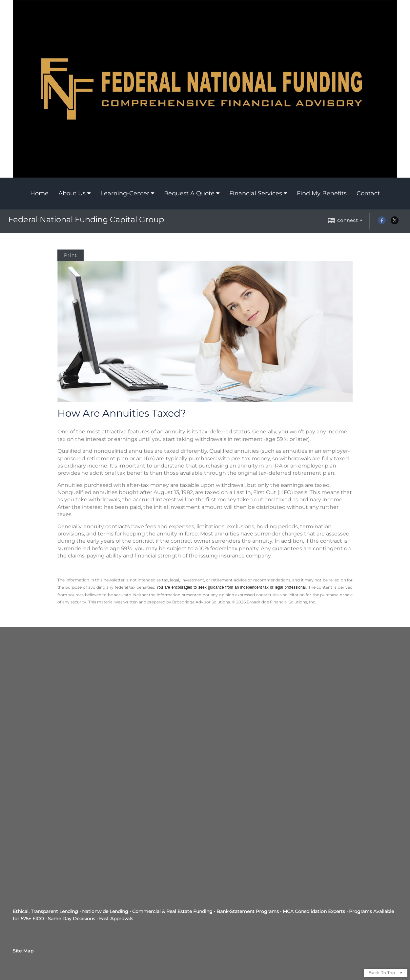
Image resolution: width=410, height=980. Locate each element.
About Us (72, 193)
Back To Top (386, 973)
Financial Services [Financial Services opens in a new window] (256, 193)
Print (71, 255)
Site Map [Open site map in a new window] (23, 951)
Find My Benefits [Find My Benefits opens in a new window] (322, 193)
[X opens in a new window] (395, 223)
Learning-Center (125, 193)
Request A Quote (189, 193)
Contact (368, 193)
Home (39, 193)
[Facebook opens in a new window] (382, 223)
